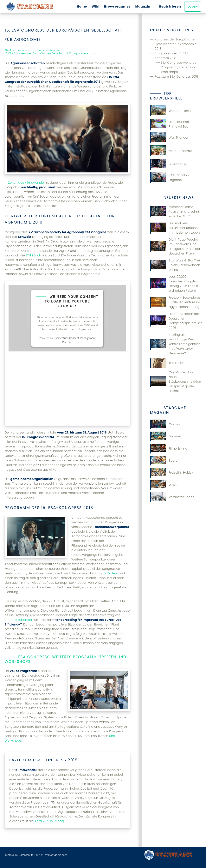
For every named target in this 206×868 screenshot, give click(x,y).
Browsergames (117, 6)
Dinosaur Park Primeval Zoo (170, 124)
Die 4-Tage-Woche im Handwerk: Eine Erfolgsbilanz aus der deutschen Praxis (175, 246)
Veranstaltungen (172, 497)
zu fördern (110, 573)
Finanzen (166, 436)
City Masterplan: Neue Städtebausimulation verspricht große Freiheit (176, 382)
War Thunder (169, 138)
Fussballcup (169, 164)
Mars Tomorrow (171, 151)
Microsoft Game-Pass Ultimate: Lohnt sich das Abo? (175, 212)
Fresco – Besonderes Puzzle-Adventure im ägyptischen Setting (175, 302)
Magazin (143, 6)
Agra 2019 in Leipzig (49, 821)
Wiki (96, 6)
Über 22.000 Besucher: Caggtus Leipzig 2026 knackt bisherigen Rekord (174, 284)
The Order (167, 363)
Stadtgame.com (58, 855)
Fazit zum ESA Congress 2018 (176, 77)
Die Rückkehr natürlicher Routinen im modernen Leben (175, 228)
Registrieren (170, 6)
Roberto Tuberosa (18, 620)
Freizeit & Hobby (172, 473)
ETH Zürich (33, 255)
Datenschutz (26, 855)
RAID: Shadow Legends (170, 178)
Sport (164, 461)
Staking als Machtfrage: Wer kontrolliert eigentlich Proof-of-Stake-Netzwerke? (175, 344)
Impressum (11, 855)
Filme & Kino (169, 449)
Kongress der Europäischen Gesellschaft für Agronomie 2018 (176, 44)
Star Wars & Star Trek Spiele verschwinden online (175, 265)
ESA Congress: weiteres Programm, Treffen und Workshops (179, 67)
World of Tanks (171, 111)
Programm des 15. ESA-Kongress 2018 (172, 56)
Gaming (166, 424)
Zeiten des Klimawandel (26, 183)
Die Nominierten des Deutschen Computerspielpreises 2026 (176, 321)
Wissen (165, 485)
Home (82, 6)
